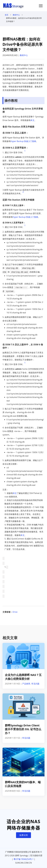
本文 (32, 120)
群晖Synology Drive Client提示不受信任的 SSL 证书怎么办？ (23, 729)
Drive (15, 612)
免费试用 (24, 835)
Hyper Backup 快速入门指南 (23, 141)
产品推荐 (26, 684)
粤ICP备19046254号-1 (24, 859)
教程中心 (16, 15)
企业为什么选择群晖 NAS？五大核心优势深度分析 (23, 677)
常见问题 (35, 684)
